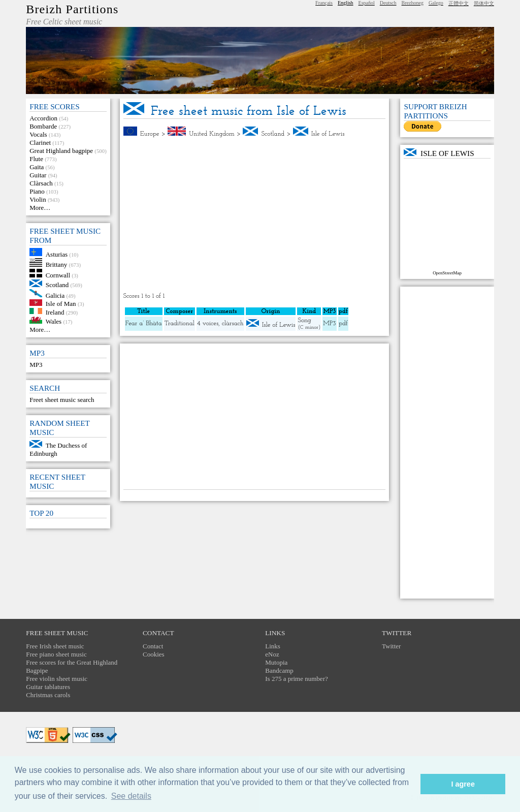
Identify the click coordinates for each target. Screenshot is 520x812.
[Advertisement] (255, 215)
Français (324, 3)
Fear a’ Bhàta (144, 323)
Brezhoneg (413, 3)
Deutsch (388, 3)
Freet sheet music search (62, 400)
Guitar (38, 175)
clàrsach (233, 323)
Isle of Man (61, 304)
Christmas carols (48, 695)
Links (273, 646)
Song (304, 320)
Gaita (37, 167)
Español (367, 3)
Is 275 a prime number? (296, 679)
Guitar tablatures (48, 687)
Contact (153, 646)
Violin (38, 199)
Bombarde (43, 126)
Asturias (57, 254)
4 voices (208, 323)
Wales (54, 321)
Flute (36, 159)
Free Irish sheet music (55, 646)
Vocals (38, 134)
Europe (150, 134)
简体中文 (484, 3)
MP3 (36, 365)
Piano (37, 191)
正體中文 (459, 3)
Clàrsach (41, 183)
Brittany (57, 264)
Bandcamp (279, 670)
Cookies (154, 654)
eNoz (272, 654)
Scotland (57, 285)
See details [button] (131, 796)
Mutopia (276, 662)
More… (40, 208)
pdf (343, 323)
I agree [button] (463, 784)
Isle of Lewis (328, 134)
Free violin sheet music (57, 679)
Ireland (55, 312)
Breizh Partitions (72, 9)
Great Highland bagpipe (61, 151)
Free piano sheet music (56, 654)
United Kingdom (212, 134)
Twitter (391, 646)
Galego (436, 3)
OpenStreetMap (447, 273)
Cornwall (58, 275)
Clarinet (40, 143)
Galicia (55, 295)
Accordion (43, 118)
